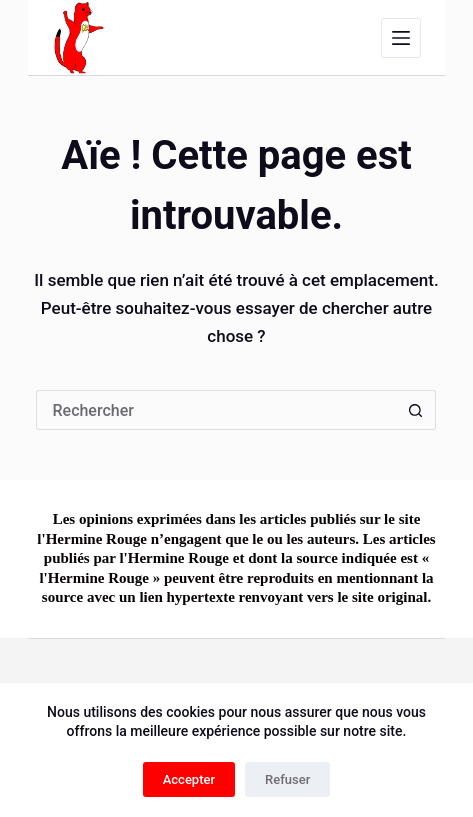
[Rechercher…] (216, 410)
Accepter (189, 779)
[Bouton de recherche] (416, 410)
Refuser (287, 779)
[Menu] (401, 38)
